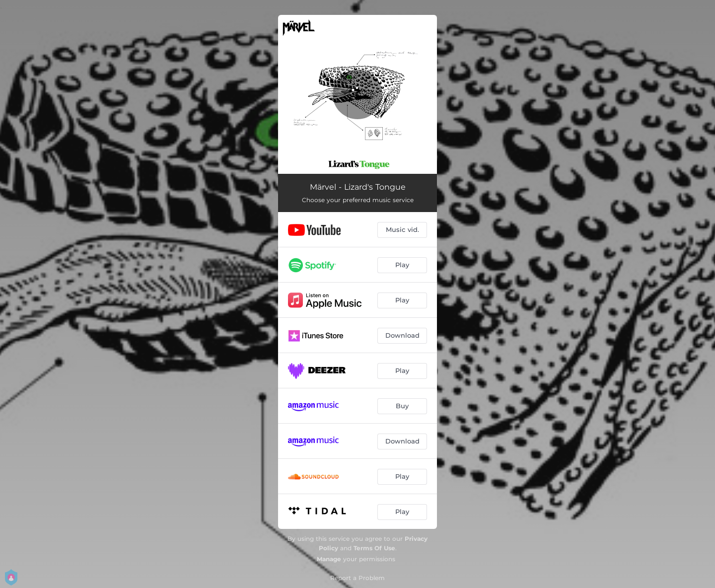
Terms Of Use (374, 548)
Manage (329, 559)
